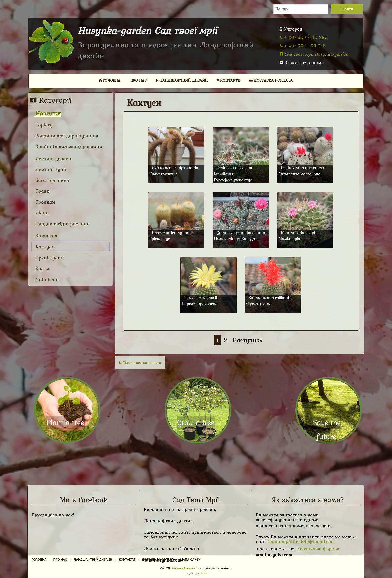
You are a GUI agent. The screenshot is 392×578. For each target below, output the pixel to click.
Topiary (43, 125)
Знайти (347, 9)
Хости (42, 269)
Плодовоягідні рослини (62, 224)
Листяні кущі (50, 169)
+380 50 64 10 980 (304, 37)
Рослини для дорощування (66, 136)
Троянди (45, 202)
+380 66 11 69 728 (303, 46)
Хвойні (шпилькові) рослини (68, 147)
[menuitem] (110, 80)
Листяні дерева (53, 159)
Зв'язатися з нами (302, 63)
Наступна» (248, 340)
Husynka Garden (183, 568)
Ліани (41, 213)
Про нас (139, 80)
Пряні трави (49, 258)
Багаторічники (52, 180)
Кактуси (44, 247)
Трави (42, 191)
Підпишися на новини (140, 363)
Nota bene (46, 280)
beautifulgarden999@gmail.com (301, 541)
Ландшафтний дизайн (182, 80)
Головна (110, 80)
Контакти (228, 80)
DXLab (204, 573)
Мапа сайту (190, 560)
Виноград (46, 236)
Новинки (47, 113)
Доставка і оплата (271, 80)
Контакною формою (319, 548)
